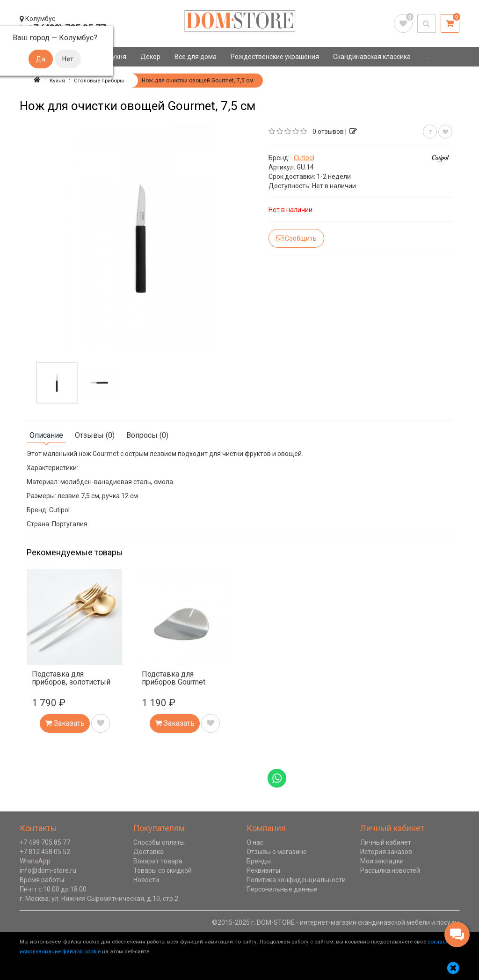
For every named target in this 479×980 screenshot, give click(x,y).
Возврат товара (158, 861)
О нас (255, 842)
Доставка (149, 852)
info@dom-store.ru (48, 870)
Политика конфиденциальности (296, 880)
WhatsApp (35, 861)
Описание (46, 435)
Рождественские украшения (275, 57)
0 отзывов (328, 132)
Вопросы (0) (147, 435)
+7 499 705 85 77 (45, 842)
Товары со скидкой (163, 870)
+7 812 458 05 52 (45, 852)
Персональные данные (282, 889)
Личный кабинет (386, 842)
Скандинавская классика (372, 57)
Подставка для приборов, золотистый (71, 678)
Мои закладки (382, 861)
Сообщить (296, 238)
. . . (431, 57)
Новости (146, 880)
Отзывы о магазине (277, 852)
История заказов (386, 852)
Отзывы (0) (95, 435)
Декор (150, 57)
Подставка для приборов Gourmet (174, 678)
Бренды (259, 861)
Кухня (117, 57)
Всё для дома (196, 57)
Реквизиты (263, 870)
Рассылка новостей (390, 870)
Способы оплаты (159, 842)
